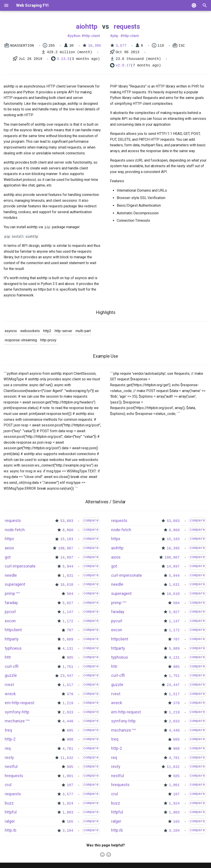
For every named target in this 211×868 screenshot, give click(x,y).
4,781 (68, 749)
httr (8, 657)
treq (8, 730)
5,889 (68, 640)
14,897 (67, 558)
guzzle (11, 675)
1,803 (68, 813)
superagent (15, 584)
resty (9, 757)
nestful (11, 766)
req (8, 748)
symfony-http (17, 712)
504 (70, 594)
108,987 (66, 548)
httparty (12, 639)
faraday (11, 603)
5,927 (68, 603)
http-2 (10, 739)
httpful (11, 812)
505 (70, 767)
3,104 (68, 831)
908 (70, 740)
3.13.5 (63, 59)
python (75, 36)
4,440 (68, 721)
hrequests (14, 776)
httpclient (13, 630)
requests (127, 26)
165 (70, 822)
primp (10, 593)
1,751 (68, 667)
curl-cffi (12, 666)
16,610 (67, 585)
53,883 (67, 521)
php (115, 36)
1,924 (68, 804)
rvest (9, 685)
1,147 (68, 612)
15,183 (67, 539)
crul (8, 785)
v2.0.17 (123, 66)
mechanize (15, 721)
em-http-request (20, 703)
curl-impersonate (20, 566)
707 (70, 630)
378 (70, 694)
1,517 (68, 685)
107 (70, 785)
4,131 (68, 649)
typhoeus (13, 648)
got (8, 557)
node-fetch (15, 530)
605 (70, 731)
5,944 (68, 567)
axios (9, 548)
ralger (10, 821)
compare (91, 521)
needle (11, 575)
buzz (9, 803)
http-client (92, 36)
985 (70, 658)
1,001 (68, 776)
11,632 (67, 758)
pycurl (10, 612)
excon (10, 621)
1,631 (68, 576)
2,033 (68, 712)
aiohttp (87, 26)
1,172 (68, 621)
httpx (9, 539)
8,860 (68, 530)
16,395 (94, 46)
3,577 (121, 46)
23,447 (67, 676)
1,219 (68, 703)
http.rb (11, 830)
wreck (10, 694)
